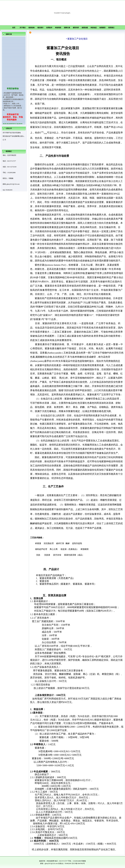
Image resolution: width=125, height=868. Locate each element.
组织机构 (31, 28)
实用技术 (49, 28)
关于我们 (23, 28)
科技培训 (58, 28)
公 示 (4, 140)
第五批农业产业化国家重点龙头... (14, 136)
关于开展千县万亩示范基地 (12, 133)
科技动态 (94, 28)
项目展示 (40, 28)
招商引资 (67, 28)
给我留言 (102, 28)
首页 (14, 28)
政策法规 (85, 28)
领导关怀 (76, 28)
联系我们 (111, 28)
